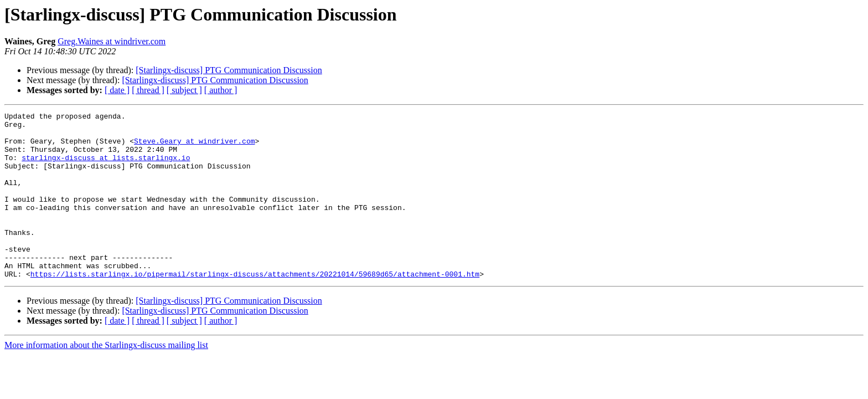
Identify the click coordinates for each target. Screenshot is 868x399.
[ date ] (117, 90)
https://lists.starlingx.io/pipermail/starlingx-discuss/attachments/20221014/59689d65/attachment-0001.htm (255, 307)
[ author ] (221, 90)
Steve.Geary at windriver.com (194, 147)
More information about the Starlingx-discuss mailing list (106, 378)
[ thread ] (148, 90)
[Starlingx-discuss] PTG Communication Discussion (229, 70)
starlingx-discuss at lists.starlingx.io (106, 167)
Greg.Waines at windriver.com (112, 41)
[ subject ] (184, 90)
